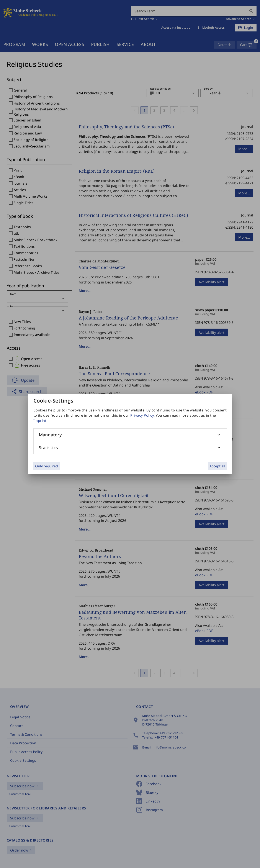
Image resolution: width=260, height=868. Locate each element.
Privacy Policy (142, 415)
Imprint (40, 421)
